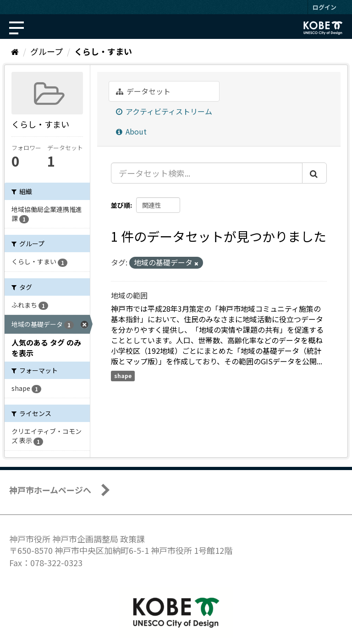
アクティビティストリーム (164, 111)
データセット (143, 91)
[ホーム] (15, 51)
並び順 (121, 205)
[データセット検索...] (207, 173)
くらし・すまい (103, 51)
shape (123, 376)
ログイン (324, 7)
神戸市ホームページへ (50, 490)
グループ (47, 51)
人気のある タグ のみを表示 (46, 348)
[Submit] (314, 173)
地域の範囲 (129, 295)
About (131, 131)
